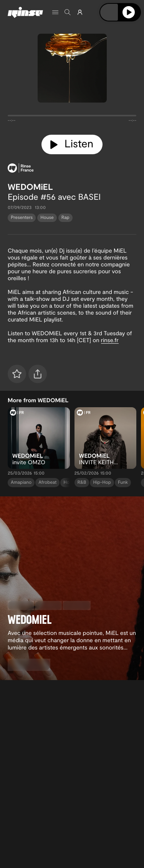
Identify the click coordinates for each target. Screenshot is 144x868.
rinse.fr (110, 340)
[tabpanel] (72, 117)
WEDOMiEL (30, 187)
